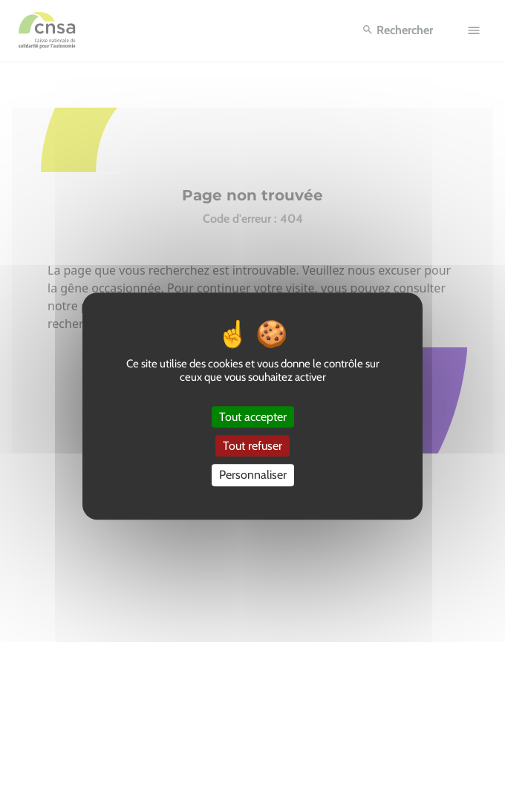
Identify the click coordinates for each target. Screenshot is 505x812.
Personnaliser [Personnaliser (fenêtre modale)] (253, 475)
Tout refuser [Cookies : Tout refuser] (252, 446)
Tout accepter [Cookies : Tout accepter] (253, 417)
